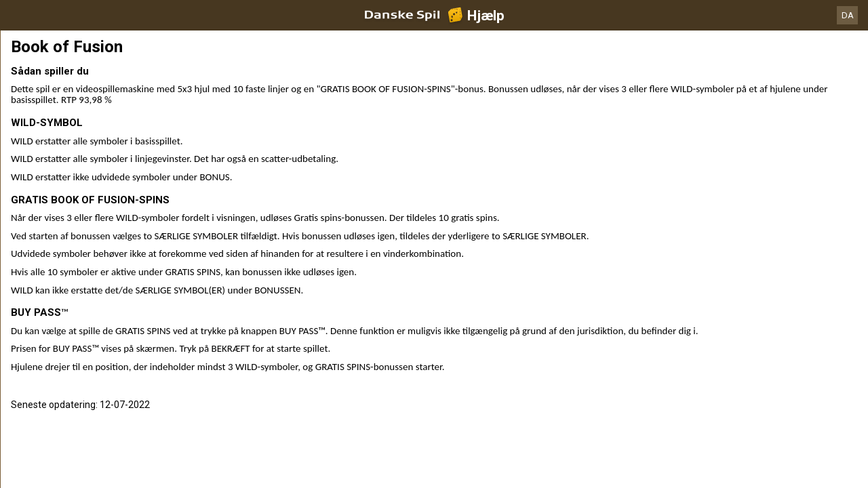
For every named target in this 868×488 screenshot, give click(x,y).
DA (848, 15)
